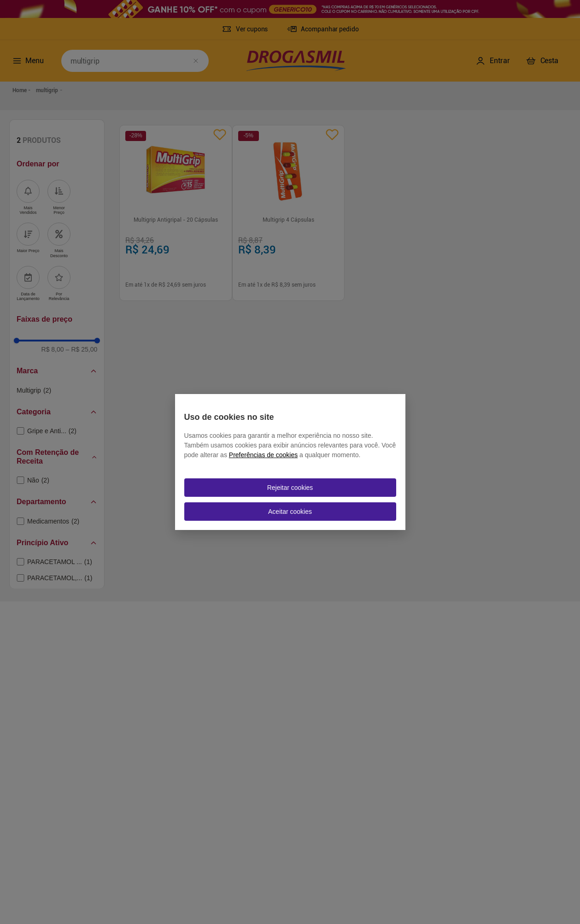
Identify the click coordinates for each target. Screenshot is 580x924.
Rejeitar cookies (290, 488)
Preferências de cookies (263, 455)
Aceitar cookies (290, 512)
